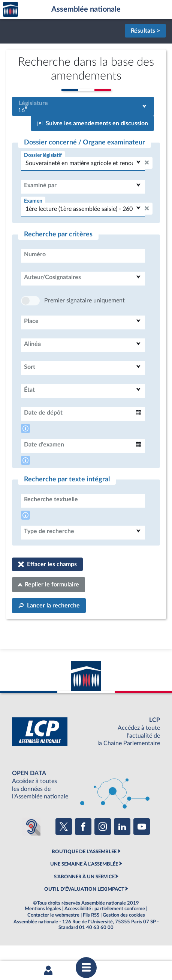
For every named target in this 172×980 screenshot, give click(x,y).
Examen (33, 201)
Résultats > (145, 31)
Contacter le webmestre (53, 938)
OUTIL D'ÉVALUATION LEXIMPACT (84, 912)
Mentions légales (43, 931)
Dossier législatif (43, 155)
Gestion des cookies (124, 938)
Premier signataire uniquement (85, 323)
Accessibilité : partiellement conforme (105, 931)
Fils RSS (91, 938)
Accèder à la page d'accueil (10, 10)
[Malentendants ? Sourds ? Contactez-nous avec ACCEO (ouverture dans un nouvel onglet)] (31, 849)
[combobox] (83, 106)
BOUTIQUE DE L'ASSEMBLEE (84, 874)
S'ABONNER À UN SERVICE (84, 899)
